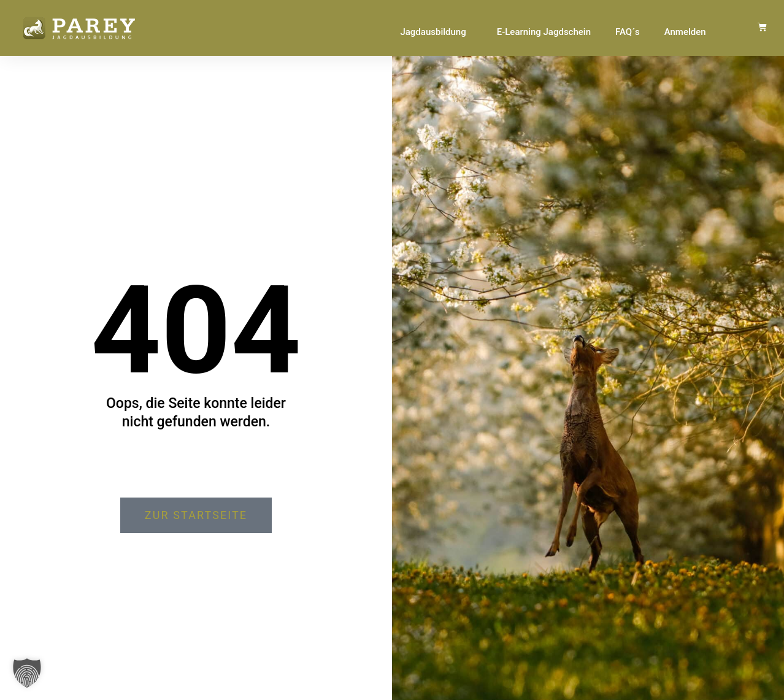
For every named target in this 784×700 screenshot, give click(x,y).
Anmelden (685, 32)
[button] (27, 673)
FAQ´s (628, 32)
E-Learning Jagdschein (544, 32)
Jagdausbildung (436, 32)
